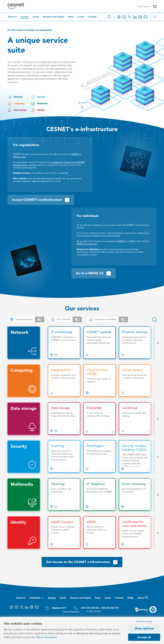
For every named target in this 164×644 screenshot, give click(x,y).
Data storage (17, 110)
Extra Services (65, 319)
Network (15, 97)
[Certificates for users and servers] (135, 532)
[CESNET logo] (16, 6)
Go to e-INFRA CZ (94, 273)
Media (130, 598)
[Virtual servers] (135, 381)
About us (12, 17)
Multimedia (40, 104)
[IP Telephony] (100, 494)
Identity (38, 110)
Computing (16, 104)
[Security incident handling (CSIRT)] (135, 456)
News (71, 17)
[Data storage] (64, 418)
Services (25, 17)
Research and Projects (54, 17)
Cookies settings (144, 622)
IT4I (132, 241)
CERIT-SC (121, 241)
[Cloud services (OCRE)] (100, 381)
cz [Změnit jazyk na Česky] (155, 17)
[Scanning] (64, 456)
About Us (21, 598)
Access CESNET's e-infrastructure (41, 200)
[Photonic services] (135, 343)
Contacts (92, 17)
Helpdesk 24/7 (55, 608)
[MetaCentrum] (64, 381)
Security (38, 97)
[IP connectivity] (64, 343)
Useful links (37, 599)
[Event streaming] (135, 494)
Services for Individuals (107, 319)
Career (81, 17)
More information (47, 637)
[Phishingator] (100, 456)
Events (36, 17)
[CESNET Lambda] (100, 343)
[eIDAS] (100, 532)
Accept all (144, 637)
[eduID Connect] (64, 532)
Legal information (71, 612)
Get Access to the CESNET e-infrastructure (82, 562)
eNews (143, 599)
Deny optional (144, 629)
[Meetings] (64, 494)
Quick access (147, 6)
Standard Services (26, 319)
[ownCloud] (135, 418)
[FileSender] (100, 418)
